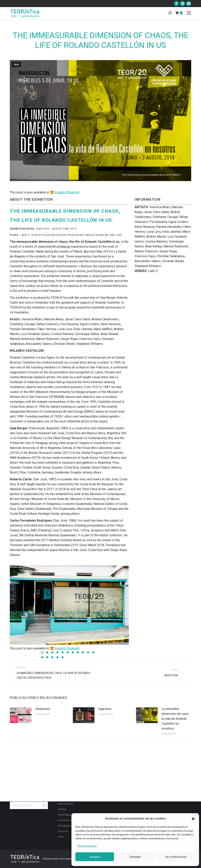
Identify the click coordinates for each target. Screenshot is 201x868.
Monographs (64, 826)
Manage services (87, 846)
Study (61, 837)
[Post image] (21, 715)
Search (44, 805)
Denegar (135, 857)
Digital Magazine (67, 815)
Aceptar (95, 857)
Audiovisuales (65, 804)
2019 (16, 65)
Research (63, 831)
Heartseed (43, 709)
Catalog (62, 809)
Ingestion (105, 709)
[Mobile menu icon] (189, 13)
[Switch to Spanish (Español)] (65, 192)
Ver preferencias (176, 857)
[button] (193, 819)
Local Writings (65, 820)
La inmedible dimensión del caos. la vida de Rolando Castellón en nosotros (175, 719)
